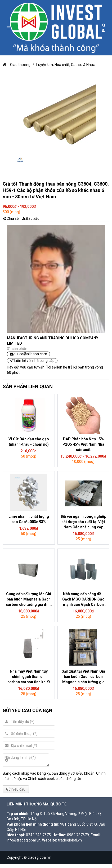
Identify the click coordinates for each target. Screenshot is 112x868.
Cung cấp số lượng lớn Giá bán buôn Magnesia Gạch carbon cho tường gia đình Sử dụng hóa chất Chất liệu (29, 604)
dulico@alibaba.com (28, 354)
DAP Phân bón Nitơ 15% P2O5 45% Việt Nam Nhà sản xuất (83, 444)
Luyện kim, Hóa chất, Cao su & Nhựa (66, 65)
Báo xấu (33, 218)
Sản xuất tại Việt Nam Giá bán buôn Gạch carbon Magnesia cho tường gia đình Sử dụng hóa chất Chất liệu (83, 682)
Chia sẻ (13, 218)
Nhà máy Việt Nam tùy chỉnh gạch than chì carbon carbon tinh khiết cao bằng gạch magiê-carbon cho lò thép (29, 682)
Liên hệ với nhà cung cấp (32, 361)
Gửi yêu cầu (16, 789)
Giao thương (17, 65)
